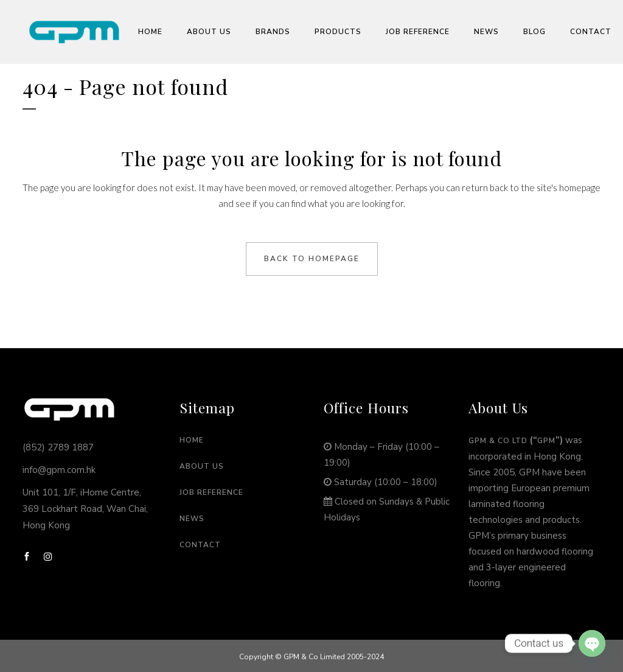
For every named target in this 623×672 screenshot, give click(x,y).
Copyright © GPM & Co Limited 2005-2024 (311, 657)
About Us (202, 466)
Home (192, 440)
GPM (546, 441)
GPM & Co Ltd (498, 441)
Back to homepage (312, 259)
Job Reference (211, 492)
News (192, 519)
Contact (200, 545)
